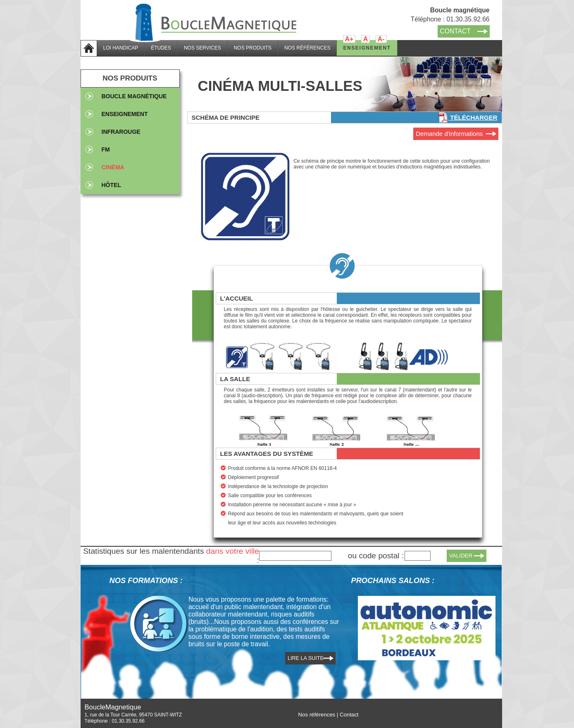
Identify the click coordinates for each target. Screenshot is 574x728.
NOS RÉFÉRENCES (307, 48)
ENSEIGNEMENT (367, 48)
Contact (349, 715)
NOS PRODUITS (253, 48)
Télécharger (467, 117)
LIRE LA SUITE (306, 658)
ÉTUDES (161, 48)
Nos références (317, 715)
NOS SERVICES (202, 48)
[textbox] (295, 556)
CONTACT (455, 31)
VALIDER (461, 556)
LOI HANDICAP (121, 48)
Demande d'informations (449, 134)
